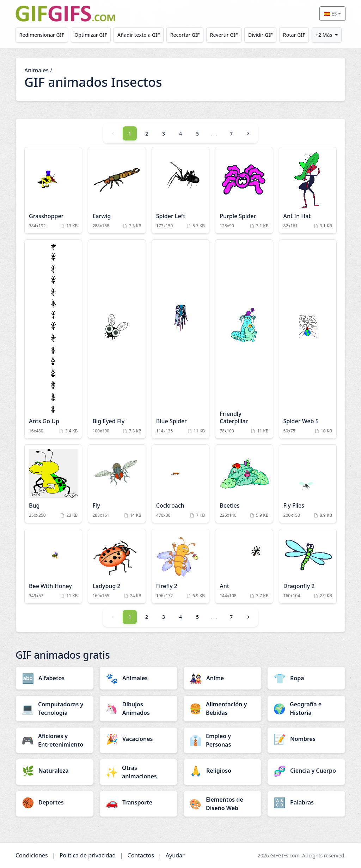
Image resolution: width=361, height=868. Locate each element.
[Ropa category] (306, 678)
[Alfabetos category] (55, 678)
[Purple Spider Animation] (244, 190)
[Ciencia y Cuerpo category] (306, 771)
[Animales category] (139, 678)
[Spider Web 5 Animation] (308, 339)
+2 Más (324, 35)
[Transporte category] (139, 802)
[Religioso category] (222, 771)
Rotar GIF (294, 35)
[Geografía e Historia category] (306, 708)
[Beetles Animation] (244, 484)
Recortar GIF (185, 35)
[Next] (248, 133)
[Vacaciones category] (139, 739)
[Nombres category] (306, 739)
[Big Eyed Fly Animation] (117, 339)
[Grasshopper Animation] (53, 190)
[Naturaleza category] (55, 771)
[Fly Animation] (117, 484)
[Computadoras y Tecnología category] (55, 708)
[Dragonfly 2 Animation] (308, 566)
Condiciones (32, 855)
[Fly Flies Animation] (308, 484)
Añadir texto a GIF (139, 35)
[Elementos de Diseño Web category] (222, 804)
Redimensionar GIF (42, 35)
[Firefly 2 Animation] (180, 566)
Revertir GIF (224, 35)
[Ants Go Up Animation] (53, 339)
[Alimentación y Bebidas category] (222, 708)
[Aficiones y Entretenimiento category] (55, 740)
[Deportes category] (55, 802)
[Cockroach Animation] (180, 484)
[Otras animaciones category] (139, 772)
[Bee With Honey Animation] (53, 566)
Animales (36, 70)
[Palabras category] (306, 802)
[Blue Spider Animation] (180, 339)
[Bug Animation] (53, 484)
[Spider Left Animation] (180, 190)
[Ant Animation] (244, 566)
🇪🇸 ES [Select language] (330, 14)
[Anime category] (222, 678)
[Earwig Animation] (117, 190)
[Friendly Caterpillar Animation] (244, 339)
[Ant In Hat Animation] (308, 190)
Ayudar (175, 855)
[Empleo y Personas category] (222, 740)
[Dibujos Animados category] (139, 708)
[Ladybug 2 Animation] (117, 566)
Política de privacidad (88, 855)
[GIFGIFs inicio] (65, 14)
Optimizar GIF (91, 35)
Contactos (141, 855)
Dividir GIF (261, 35)
